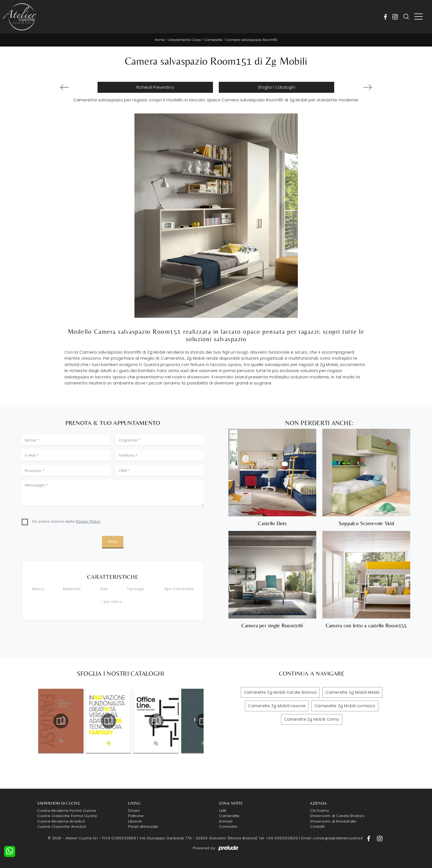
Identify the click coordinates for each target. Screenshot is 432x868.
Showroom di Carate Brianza (337, 816)
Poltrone (136, 816)
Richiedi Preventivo (155, 87)
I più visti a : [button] (113, 602)
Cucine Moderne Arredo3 (61, 821)
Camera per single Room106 (272, 626)
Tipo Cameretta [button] (179, 589)
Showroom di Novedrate (333, 821)
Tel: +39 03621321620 (278, 838)
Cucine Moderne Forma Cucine (67, 811)
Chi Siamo (319, 811)
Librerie (135, 821)
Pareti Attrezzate (143, 827)
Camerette (213, 40)
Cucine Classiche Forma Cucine (67, 816)
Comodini (228, 827)
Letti (223, 811)
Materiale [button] (72, 589)
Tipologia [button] (136, 589)
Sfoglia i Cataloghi (276, 87)
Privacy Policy (88, 521)
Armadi (226, 821)
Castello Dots (272, 523)
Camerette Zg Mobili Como (312, 719)
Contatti (317, 827)
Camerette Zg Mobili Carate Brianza (280, 692)
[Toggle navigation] (418, 17)
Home (160, 40)
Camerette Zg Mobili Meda (352, 692)
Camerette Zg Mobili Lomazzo (345, 706)
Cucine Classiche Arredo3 (62, 827)
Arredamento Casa (185, 40)
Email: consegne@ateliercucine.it (332, 838)
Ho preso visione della (66, 521)
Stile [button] (104, 589)
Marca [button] (38, 589)
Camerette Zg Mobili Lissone (277, 706)
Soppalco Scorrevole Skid (366, 523)
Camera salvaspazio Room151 (252, 40)
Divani (134, 811)
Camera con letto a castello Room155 (366, 626)
